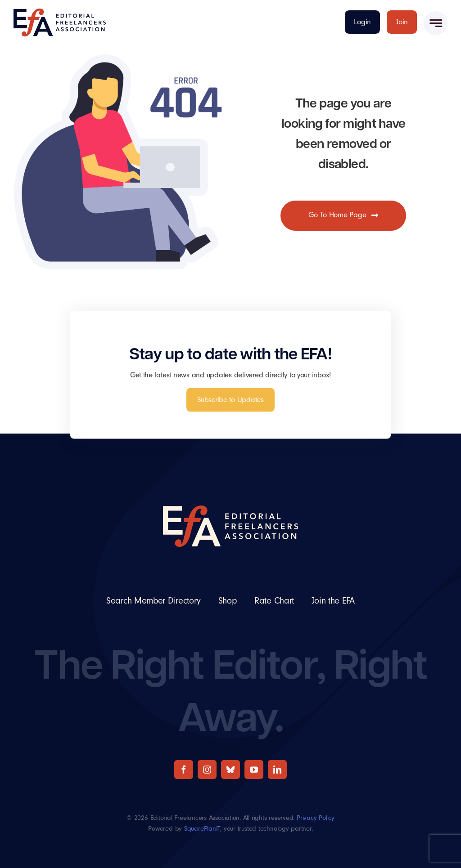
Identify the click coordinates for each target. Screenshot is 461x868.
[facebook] (184, 770)
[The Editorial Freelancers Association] (60, 12)
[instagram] (207, 770)
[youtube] (254, 770)
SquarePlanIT (202, 829)
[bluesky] (230, 770)
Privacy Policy (316, 818)
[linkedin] (277, 770)
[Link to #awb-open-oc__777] (436, 23)
